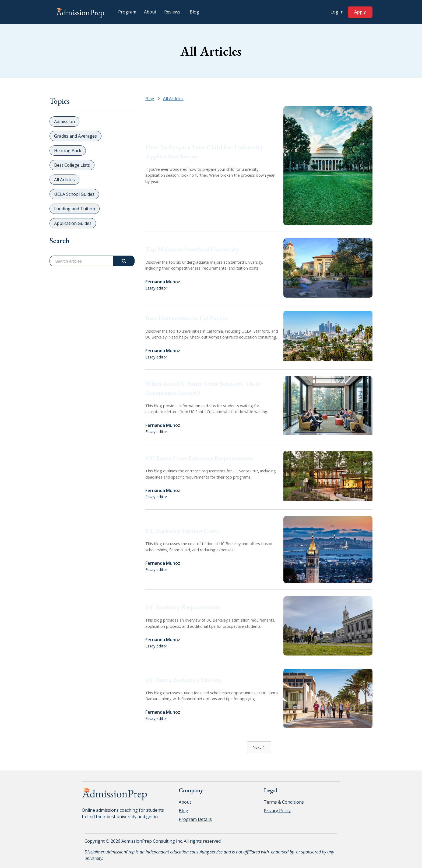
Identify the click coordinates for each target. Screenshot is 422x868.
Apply (360, 12)
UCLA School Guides (74, 194)
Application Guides (73, 223)
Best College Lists (72, 165)
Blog (150, 98)
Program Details (195, 819)
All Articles (64, 180)
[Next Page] (259, 747)
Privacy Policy (277, 811)
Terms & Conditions (284, 802)
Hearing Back (68, 151)
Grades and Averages (75, 136)
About (185, 802)
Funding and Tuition (75, 209)
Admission (64, 121)
